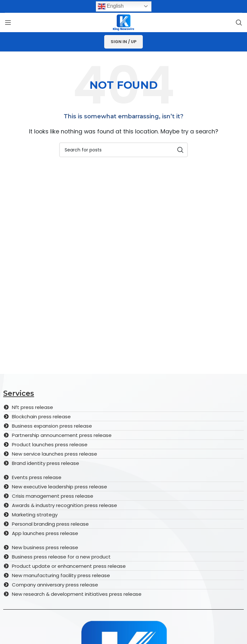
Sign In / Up (123, 42)
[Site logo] (123, 22)
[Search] (239, 23)
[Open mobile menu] (8, 23)
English (111, 6)
